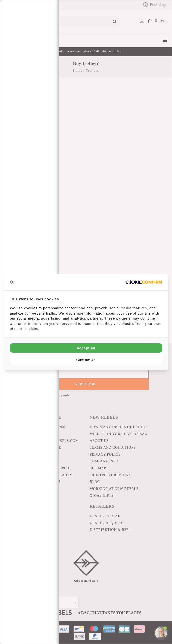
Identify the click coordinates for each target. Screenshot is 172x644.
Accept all (86, 348)
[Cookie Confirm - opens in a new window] (144, 282)
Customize (86, 360)
